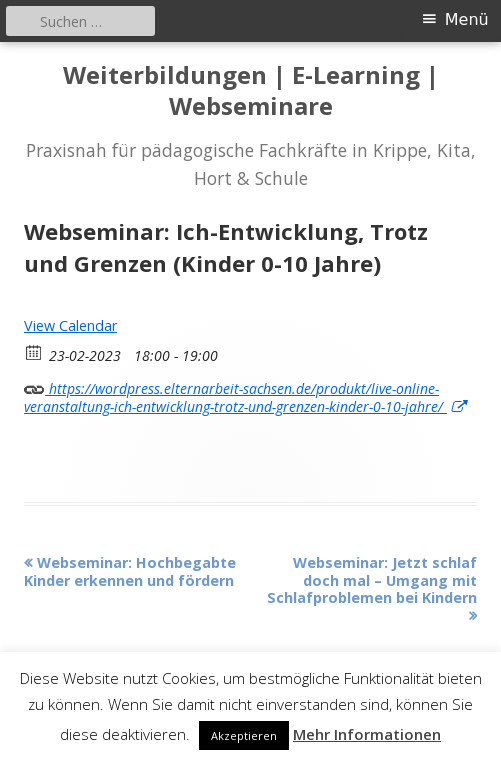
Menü (467, 19)
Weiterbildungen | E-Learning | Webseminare (251, 91)
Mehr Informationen (367, 734)
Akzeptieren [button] (244, 735)
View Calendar (70, 325)
